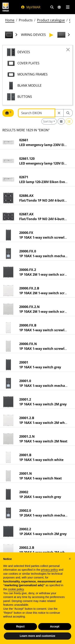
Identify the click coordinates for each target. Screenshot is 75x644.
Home (10, 20)
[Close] (68, 50)
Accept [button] (55, 626)
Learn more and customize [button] (37, 636)
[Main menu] (68, 7)
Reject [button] (20, 626)
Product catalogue (51, 20)
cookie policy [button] (16, 589)
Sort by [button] (48, 121)
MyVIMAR (31, 7)
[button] (70, 559)
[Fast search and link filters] (52, 7)
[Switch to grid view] (61, 121)
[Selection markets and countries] (59, 7)
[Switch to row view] (69, 121)
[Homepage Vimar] (6, 7)
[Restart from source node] (59, 113)
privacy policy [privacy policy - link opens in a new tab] (49, 570)
